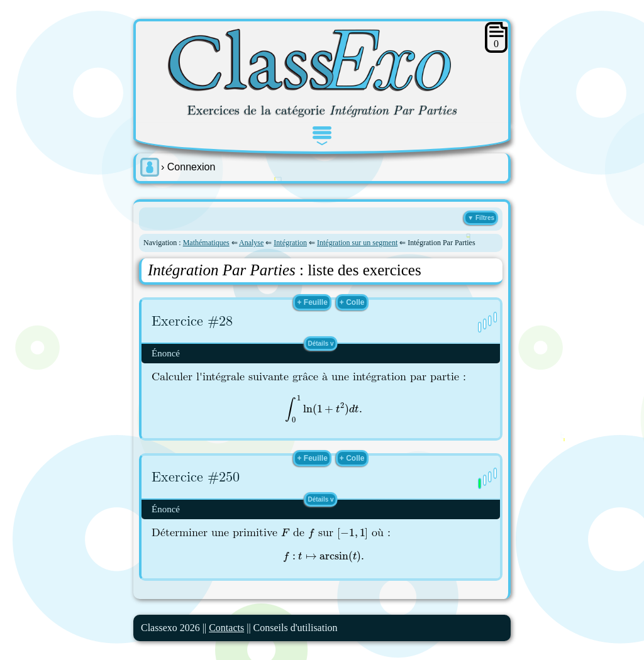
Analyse (251, 243)
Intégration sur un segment (357, 243)
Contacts (226, 628)
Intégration (290, 243)
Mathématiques (206, 243)
